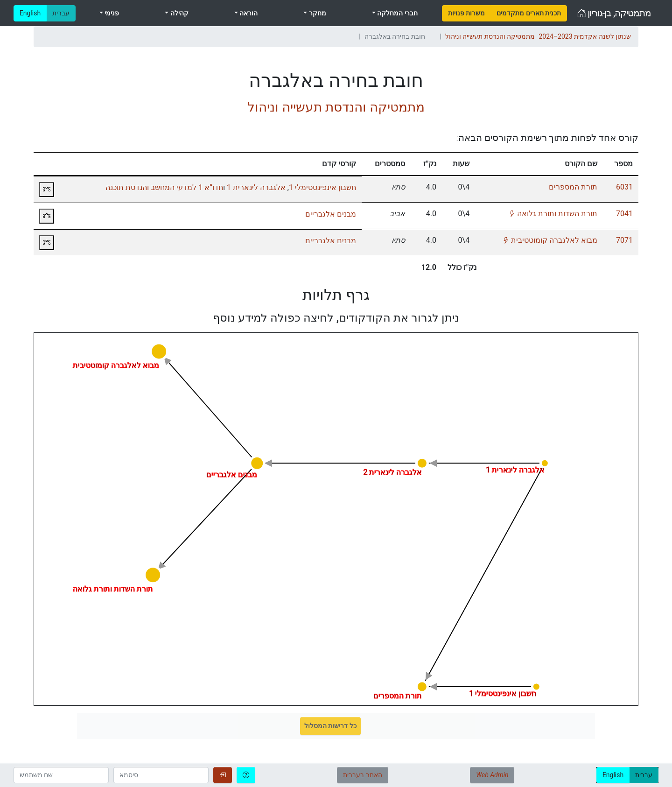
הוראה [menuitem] (248, 13)
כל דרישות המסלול (330, 726)
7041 (624, 214)
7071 (624, 240)
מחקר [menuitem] (316, 13)
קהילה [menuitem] (178, 13)
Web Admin (492, 775)
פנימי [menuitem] (111, 13)
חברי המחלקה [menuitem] (397, 13)
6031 (624, 187)
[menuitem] (466, 13)
